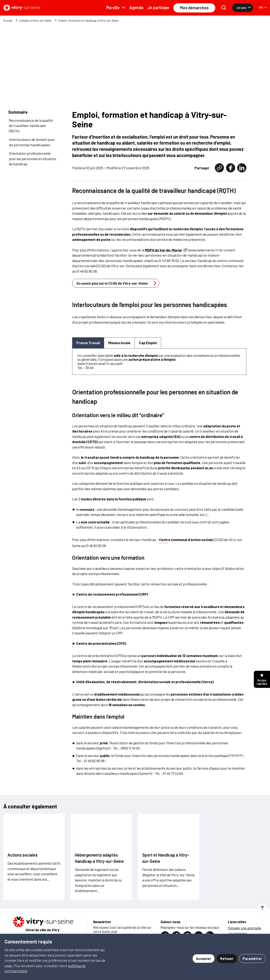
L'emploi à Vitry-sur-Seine (35, 21)
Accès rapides (262, 680)
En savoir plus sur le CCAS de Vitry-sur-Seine (118, 283)
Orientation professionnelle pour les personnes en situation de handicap (33, 158)
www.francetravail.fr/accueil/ (100, 363)
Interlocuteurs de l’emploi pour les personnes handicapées (32, 142)
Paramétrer (252, 958)
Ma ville (116, 7)
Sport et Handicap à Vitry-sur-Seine (166, 858)
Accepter (204, 958)
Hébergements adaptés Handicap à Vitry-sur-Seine (99, 858)
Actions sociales (22, 855)
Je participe (158, 7)
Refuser (227, 958)
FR (263, 7)
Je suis (244, 8)
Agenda (136, 7)
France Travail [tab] (88, 343)
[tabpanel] (159, 361)
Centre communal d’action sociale (186, 539)
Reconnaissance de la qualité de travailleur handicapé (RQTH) (31, 125)
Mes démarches (194, 8)
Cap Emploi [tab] (148, 343)
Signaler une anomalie (244, 928)
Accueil (8, 21)
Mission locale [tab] (119, 343)
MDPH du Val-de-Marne (166, 250)
